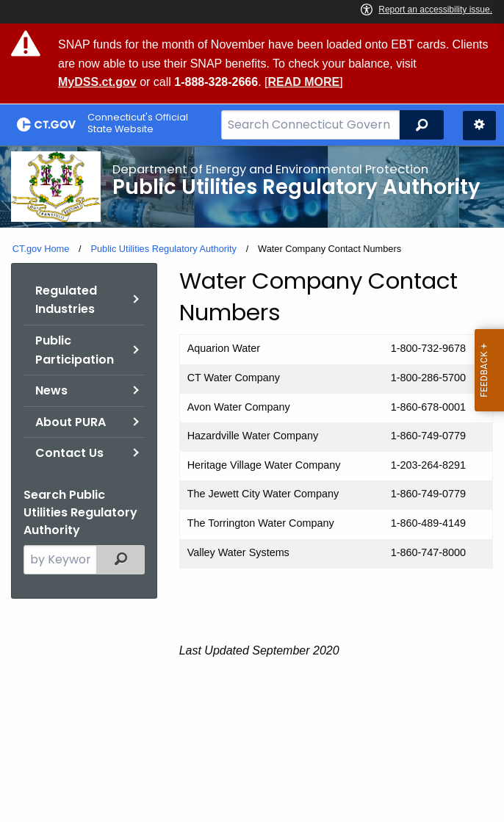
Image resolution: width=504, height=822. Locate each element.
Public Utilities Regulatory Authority (163, 249)
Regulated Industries (66, 300)
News (51, 390)
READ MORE (303, 82)
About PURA (71, 422)
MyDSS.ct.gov (97, 82)
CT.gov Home (41, 249)
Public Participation (75, 350)
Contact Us (69, 453)
